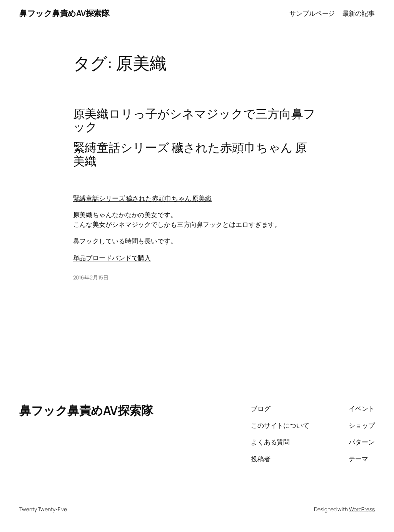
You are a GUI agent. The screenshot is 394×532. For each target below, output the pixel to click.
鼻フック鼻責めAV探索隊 (64, 13)
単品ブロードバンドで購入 (112, 258)
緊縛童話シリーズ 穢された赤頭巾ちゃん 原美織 (143, 198)
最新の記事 (359, 13)
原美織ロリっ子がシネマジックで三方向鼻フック (194, 120)
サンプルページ (312, 13)
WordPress (362, 509)
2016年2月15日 (91, 277)
